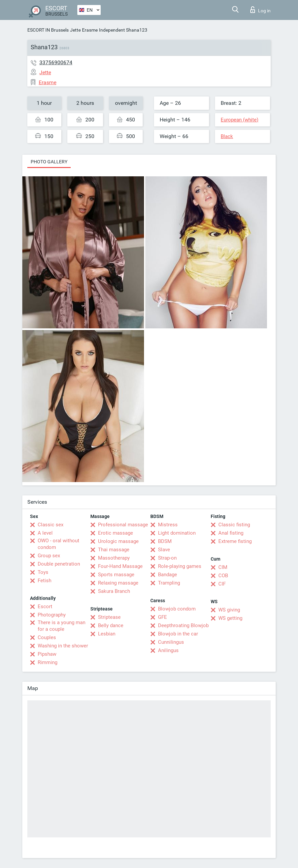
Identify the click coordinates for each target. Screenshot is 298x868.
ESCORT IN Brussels (48, 30)
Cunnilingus (171, 642)
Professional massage (123, 525)
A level (45, 533)
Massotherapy (114, 558)
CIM (223, 567)
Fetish (44, 581)
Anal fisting (231, 533)
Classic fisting (234, 525)
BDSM (165, 541)
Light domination (177, 533)
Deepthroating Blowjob (183, 625)
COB (223, 576)
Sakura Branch (114, 591)
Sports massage (116, 575)
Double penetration (59, 564)
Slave (164, 550)
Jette (75, 30)
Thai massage (114, 550)
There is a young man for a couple (61, 626)
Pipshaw (47, 654)
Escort (45, 607)
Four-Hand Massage (120, 566)
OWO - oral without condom (58, 544)
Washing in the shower (63, 646)
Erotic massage (115, 533)
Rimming (47, 662)
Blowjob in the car (178, 634)
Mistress (168, 525)
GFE (162, 617)
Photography (52, 615)
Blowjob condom (177, 609)
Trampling (169, 583)
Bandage (167, 575)
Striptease (109, 617)
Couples (47, 637)
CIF (222, 584)
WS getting (230, 618)
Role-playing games (180, 566)
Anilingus (168, 650)
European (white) (239, 120)
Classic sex (50, 525)
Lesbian (107, 634)
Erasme (90, 30)
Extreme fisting (235, 541)
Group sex (49, 556)
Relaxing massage (118, 583)
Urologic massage (118, 541)
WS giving (229, 610)
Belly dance (111, 625)
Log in (260, 10)
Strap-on (167, 558)
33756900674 (56, 62)
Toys (43, 572)
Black (227, 136)
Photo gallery (49, 162)
